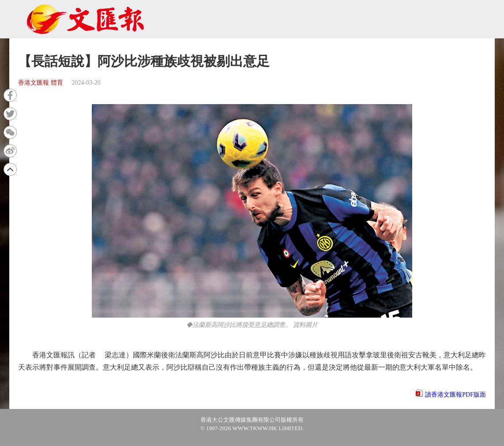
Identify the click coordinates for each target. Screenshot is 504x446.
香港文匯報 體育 (41, 83)
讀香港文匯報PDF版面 (455, 395)
